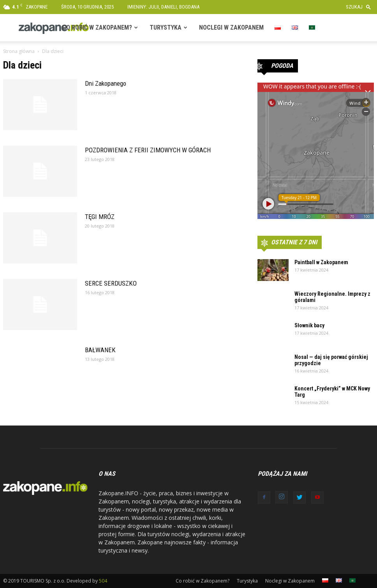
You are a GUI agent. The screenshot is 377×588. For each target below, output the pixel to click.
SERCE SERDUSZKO (111, 283)
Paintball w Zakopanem (321, 262)
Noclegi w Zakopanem (231, 27)
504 (103, 581)
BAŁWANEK (100, 350)
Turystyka (166, 27)
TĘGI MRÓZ (100, 217)
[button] (360, 7)
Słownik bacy (309, 325)
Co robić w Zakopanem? (97, 27)
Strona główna (19, 51)
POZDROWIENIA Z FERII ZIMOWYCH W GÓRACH (148, 150)
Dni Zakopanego (106, 83)
